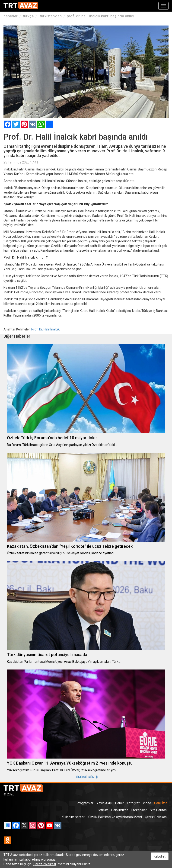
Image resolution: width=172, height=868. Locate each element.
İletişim (103, 810)
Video (147, 803)
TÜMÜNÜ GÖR (86, 777)
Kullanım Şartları (73, 817)
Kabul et (160, 856)
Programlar (85, 803)
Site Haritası (159, 810)
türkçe (28, 16)
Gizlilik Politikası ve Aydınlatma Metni (115, 817)
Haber (120, 803)
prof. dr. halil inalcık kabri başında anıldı (100, 16)
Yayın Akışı (104, 803)
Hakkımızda (120, 810)
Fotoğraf (133, 803)
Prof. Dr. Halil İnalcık (45, 329)
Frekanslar (139, 810)
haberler (11, 16)
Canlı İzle (161, 803)
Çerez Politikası (156, 817)
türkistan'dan (50, 16)
